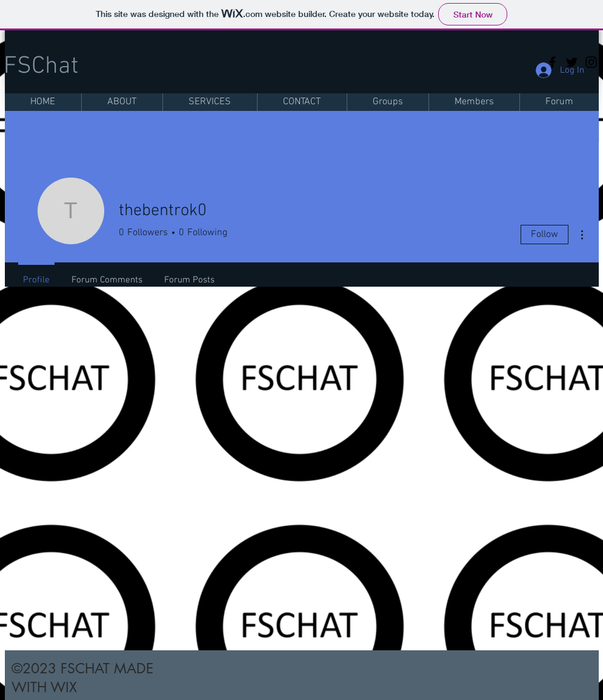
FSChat (41, 67)
